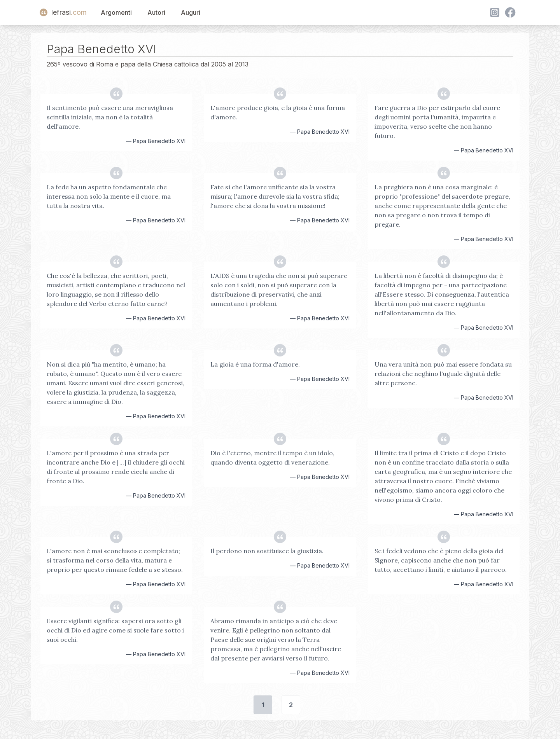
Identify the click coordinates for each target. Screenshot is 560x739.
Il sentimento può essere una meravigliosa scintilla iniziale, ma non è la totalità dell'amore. (110, 117)
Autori (156, 12)
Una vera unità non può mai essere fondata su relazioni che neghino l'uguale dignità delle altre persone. (443, 374)
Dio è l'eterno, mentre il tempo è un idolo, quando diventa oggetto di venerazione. (272, 458)
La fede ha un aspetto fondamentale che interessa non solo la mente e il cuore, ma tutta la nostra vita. (109, 196)
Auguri (191, 12)
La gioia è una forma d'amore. (255, 364)
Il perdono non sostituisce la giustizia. (267, 551)
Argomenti (116, 12)
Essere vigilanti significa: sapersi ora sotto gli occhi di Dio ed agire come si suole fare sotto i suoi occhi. (115, 630)
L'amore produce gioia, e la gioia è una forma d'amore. (278, 112)
